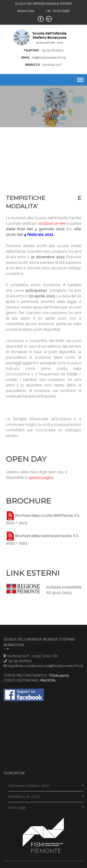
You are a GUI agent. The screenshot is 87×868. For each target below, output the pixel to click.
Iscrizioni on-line (52, 223)
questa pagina (41, 478)
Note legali (17, 807)
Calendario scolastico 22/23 (29, 786)
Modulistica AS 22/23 (24, 797)
